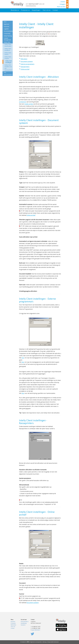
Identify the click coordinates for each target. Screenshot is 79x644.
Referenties (13, 625)
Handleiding (24, 623)
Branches (13, 622)
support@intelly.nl (36, 630)
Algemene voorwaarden (36, 642)
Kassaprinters (25, 67)
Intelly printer (29, 104)
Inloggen (62, 4)
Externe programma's (27, 64)
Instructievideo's (25, 622)
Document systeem (27, 61)
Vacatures (23, 625)
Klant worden (61, 7)
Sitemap (45, 642)
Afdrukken (24, 59)
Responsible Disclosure (53, 642)
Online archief (25, 69)
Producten (13, 623)
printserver (23, 102)
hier (23, 358)
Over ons (13, 627)
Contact (13, 628)
